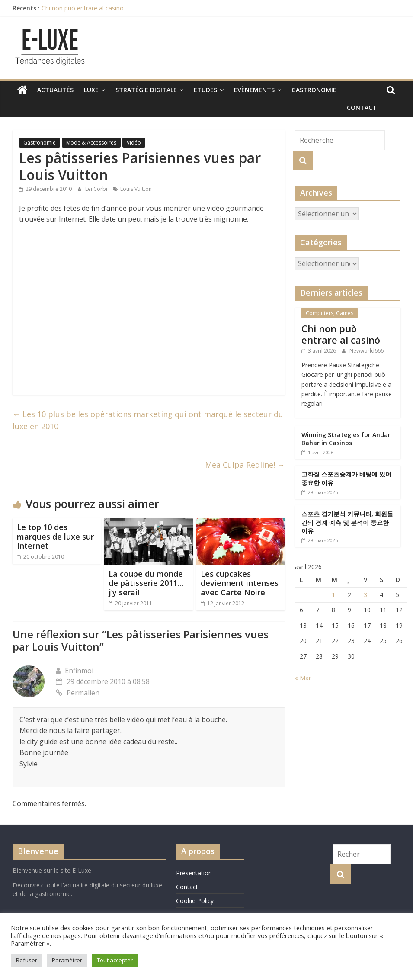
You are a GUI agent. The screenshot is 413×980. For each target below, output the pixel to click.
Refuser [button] (27, 960)
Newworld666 (367, 351)
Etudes (205, 90)
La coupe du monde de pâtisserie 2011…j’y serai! (146, 583)
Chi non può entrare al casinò (83, 8)
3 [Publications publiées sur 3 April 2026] (365, 595)
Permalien (78, 693)
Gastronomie (314, 90)
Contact (362, 108)
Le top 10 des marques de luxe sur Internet (55, 536)
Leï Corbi (97, 189)
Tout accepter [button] (115, 960)
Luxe (91, 90)
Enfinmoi (79, 671)
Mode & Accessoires (91, 143)
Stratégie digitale (146, 90)
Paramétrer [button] (67, 960)
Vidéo (134, 143)
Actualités (55, 90)
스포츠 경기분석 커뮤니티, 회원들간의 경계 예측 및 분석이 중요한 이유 (347, 522)
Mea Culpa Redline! (245, 465)
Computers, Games (330, 313)
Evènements (254, 90)
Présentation (194, 873)
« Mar (303, 678)
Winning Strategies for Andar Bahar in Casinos (346, 439)
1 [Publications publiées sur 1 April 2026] (333, 595)
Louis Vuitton (136, 189)
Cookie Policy (195, 901)
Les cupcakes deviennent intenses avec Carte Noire (240, 583)
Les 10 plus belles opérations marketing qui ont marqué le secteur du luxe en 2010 (148, 420)
